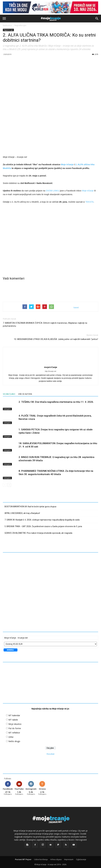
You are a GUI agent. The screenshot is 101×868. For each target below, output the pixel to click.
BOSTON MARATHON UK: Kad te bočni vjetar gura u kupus (30, 507)
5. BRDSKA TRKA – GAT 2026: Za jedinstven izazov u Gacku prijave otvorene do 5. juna (43, 526)
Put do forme (15, 728)
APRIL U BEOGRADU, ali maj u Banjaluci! (22, 513)
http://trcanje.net (51, 371)
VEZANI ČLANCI (9, 394)
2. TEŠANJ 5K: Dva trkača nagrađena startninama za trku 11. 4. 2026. (56, 402)
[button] (97, 19)
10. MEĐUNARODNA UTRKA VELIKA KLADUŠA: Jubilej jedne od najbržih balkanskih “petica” (56, 339)
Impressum (69, 859)
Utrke (11, 737)
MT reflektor (14, 733)
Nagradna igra (20, 25)
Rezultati (50, 754)
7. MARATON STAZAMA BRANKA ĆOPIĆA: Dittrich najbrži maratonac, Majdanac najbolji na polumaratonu (45, 324)
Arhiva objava (56, 859)
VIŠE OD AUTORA (25, 394)
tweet (76, 307)
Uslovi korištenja (41, 859)
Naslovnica (7, 25)
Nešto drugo (14, 741)
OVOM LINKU (53, 191)
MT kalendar (14, 715)
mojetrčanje (51, 367)
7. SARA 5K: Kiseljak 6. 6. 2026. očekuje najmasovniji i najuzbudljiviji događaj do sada (42, 520)
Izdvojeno (7, 409)
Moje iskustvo (15, 724)
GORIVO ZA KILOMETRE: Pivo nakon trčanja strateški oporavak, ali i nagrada (38, 533)
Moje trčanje (67, 164)
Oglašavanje (81, 859)
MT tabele (13, 720)
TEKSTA (89, 202)
